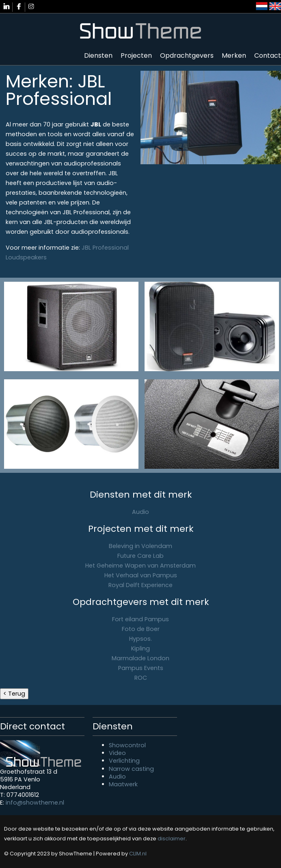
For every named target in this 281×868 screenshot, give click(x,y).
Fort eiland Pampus (140, 619)
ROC (141, 678)
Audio (140, 512)
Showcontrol (127, 745)
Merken (234, 55)
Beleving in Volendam (140, 546)
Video (117, 753)
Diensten (98, 55)
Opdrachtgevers (187, 55)
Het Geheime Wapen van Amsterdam (140, 566)
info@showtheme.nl (35, 803)
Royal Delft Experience (140, 585)
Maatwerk (123, 784)
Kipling (140, 648)
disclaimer (172, 839)
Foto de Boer (141, 629)
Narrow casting (131, 769)
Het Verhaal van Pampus (141, 575)
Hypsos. (140, 639)
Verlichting (124, 761)
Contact (268, 55)
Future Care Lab (140, 556)
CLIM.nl (138, 854)
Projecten (136, 55)
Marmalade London (140, 658)
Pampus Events (141, 668)
